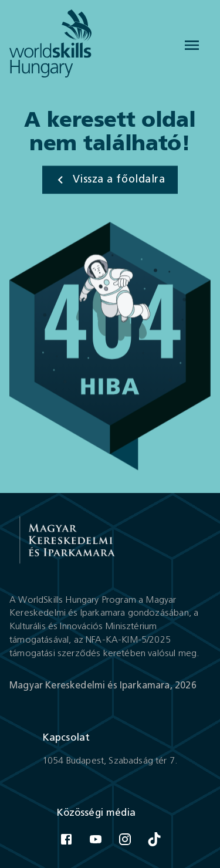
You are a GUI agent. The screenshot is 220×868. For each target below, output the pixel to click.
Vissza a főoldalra (109, 180)
